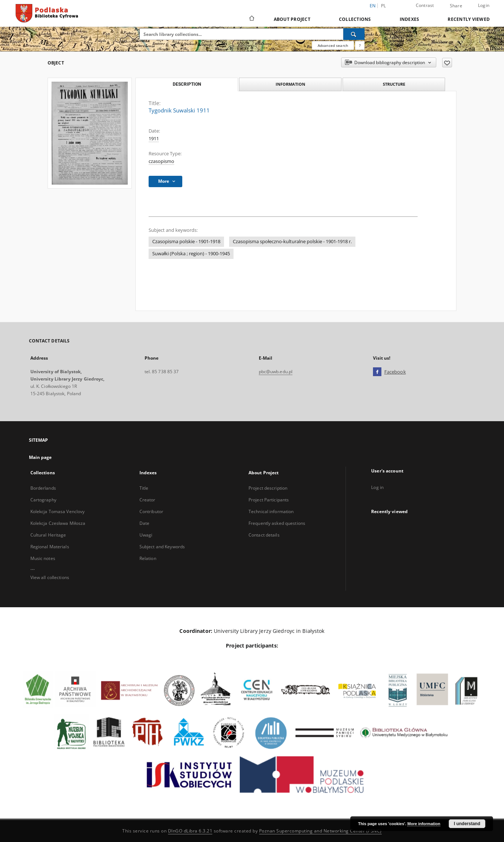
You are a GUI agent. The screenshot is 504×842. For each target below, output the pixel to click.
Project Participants (269, 500)
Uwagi (146, 535)
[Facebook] (377, 372)
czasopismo (161, 161)
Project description (268, 488)
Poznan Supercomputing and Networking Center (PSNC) (320, 831)
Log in (377, 487)
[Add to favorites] (447, 63)
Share (456, 6)
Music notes (43, 558)
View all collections (50, 577)
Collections (355, 19)
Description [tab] (187, 84)
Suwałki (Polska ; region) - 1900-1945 (191, 254)
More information (424, 824)
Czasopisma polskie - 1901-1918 (186, 242)
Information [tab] (290, 84)
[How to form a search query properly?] (360, 45)
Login (484, 5)
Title (144, 488)
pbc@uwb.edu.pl (276, 372)
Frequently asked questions (277, 523)
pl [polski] (384, 6)
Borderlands (43, 488)
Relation (148, 558)
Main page (40, 457)
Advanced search (333, 45)
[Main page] (251, 19)
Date (144, 523)
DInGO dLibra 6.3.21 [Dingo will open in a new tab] (190, 831)
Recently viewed (469, 19)
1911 (154, 139)
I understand (467, 824)
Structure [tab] (394, 84)
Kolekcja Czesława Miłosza (58, 523)
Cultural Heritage (48, 535)
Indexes (410, 19)
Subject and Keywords (162, 547)
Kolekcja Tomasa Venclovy (58, 511)
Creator (148, 500)
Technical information (271, 511)
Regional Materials (50, 547)
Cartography (43, 500)
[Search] (354, 34)
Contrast (425, 5)
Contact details (264, 535)
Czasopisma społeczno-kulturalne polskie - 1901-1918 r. (292, 242)
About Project (292, 19)
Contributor (151, 511)
